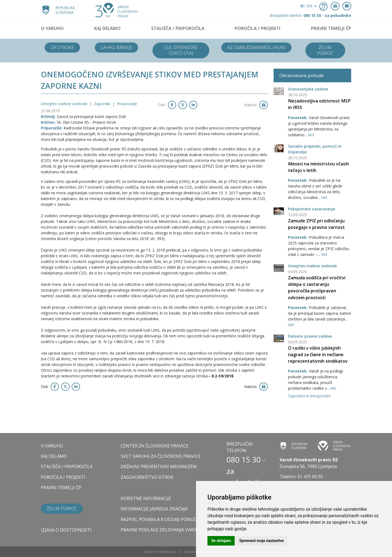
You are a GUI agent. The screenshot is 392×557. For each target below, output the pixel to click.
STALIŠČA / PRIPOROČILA (178, 28)
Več (311, 135)
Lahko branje (116, 47)
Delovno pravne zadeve (310, 336)
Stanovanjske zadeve (308, 89)
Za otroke (62, 47)
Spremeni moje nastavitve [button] (261, 541)
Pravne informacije (160, 552)
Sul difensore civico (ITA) (181, 50)
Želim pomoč (325, 50)
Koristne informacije (146, 498)
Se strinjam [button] (221, 541)
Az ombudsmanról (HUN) (256, 47)
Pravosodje (127, 104)
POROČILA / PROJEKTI (258, 28)
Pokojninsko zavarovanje (312, 209)
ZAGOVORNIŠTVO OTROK (147, 477)
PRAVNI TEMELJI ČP (331, 28)
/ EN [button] (306, 6)
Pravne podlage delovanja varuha (162, 530)
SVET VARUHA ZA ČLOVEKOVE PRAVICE (161, 456)
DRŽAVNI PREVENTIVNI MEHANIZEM (159, 467)
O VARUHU (52, 28)
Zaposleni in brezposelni (309, 396)
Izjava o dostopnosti (66, 530)
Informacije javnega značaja (154, 509)
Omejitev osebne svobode (312, 266)
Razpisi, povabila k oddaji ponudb (160, 519)
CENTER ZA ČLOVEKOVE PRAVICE (154, 446)
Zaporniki (103, 104)
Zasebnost (193, 552)
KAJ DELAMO (107, 28)
